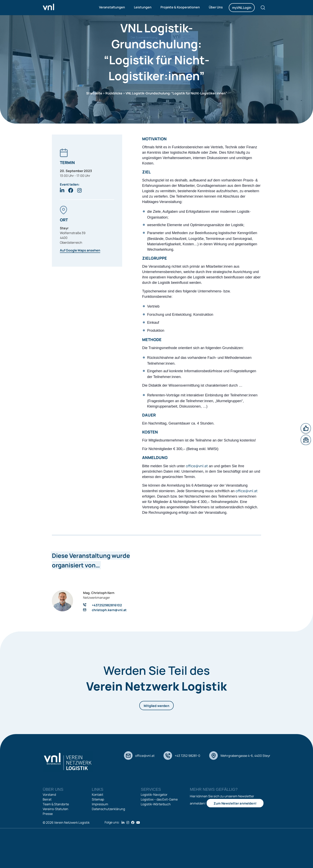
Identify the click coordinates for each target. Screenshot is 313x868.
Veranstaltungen (112, 7)
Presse (48, 814)
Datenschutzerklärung (108, 809)
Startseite (94, 93)
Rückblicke (114, 93)
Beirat (47, 799)
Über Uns (216, 7)
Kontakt (98, 795)
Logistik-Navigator (154, 795)
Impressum (100, 804)
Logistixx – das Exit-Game (159, 799)
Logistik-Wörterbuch (156, 804)
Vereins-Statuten (55, 809)
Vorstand (49, 795)
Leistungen (143, 7)
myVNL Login (242, 8)
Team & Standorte (56, 804)
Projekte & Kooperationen (180, 7)
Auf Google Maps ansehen (80, 250)
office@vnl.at (197, 466)
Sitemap (98, 799)
